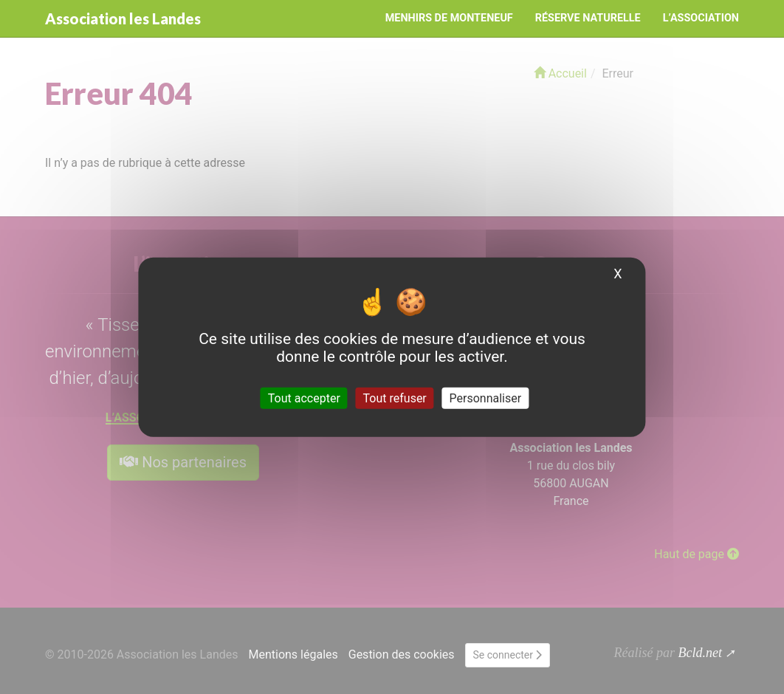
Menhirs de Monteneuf (449, 18)
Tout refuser (395, 398)
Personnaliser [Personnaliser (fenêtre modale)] (486, 398)
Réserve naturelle (588, 18)
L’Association (701, 18)
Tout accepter (304, 398)
